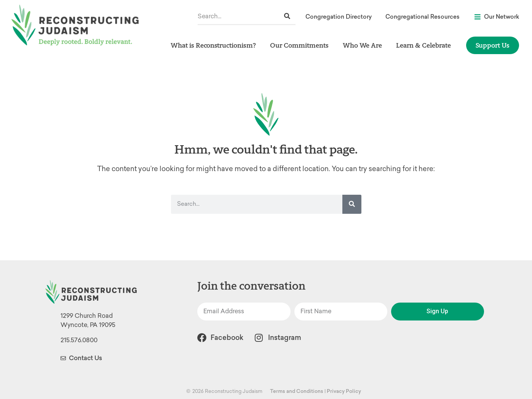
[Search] (287, 16)
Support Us (493, 45)
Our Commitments (301, 45)
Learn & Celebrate (425, 45)
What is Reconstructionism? (215, 45)
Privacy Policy (344, 391)
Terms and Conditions (297, 391)
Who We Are (364, 45)
